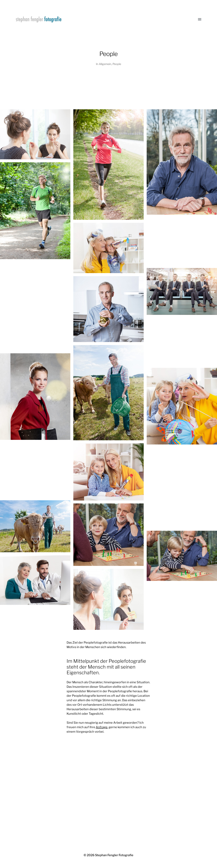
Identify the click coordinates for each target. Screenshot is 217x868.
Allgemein (105, 64)
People (117, 64)
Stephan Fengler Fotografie (114, 855)
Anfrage (102, 727)
